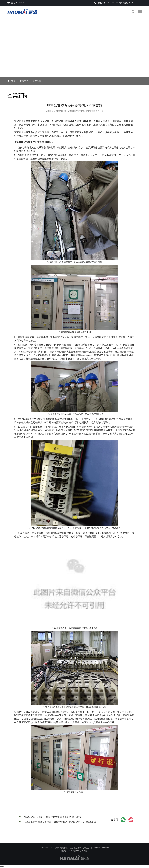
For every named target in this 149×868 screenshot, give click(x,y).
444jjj (2, 866)
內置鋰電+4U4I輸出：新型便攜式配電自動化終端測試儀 (52, 817)
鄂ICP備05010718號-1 (79, 851)
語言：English (18, 3)
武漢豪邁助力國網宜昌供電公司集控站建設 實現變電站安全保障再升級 (60, 822)
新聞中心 (24, 81)
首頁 (13, 81)
